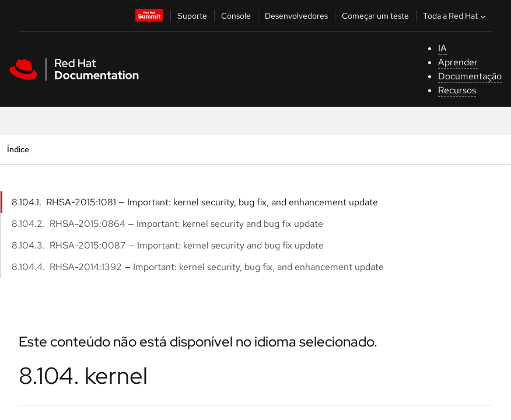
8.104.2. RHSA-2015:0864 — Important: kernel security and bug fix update (167, 224)
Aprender (458, 62)
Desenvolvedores (296, 16)
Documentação (470, 76)
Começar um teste (375, 16)
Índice (18, 149)
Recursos (457, 90)
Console (236, 16)
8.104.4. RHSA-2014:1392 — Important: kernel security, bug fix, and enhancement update (198, 267)
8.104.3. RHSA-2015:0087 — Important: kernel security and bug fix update (168, 245)
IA (442, 48)
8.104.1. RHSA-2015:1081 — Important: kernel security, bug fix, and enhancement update (195, 202)
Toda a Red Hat (456, 16)
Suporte (192, 16)
